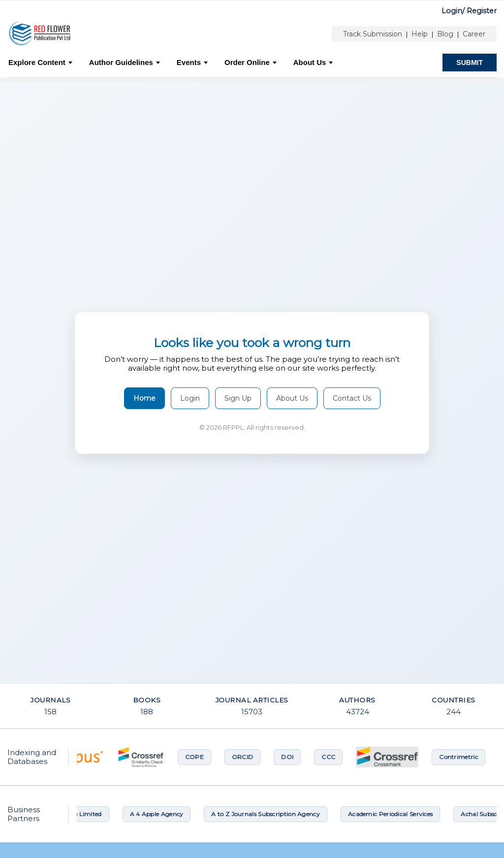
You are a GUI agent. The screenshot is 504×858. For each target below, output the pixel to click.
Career (474, 34)
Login (190, 398)
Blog (445, 34)
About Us (313, 62)
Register (482, 11)
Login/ (453, 11)
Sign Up (238, 398)
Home (144, 398)
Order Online (251, 62)
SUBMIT (470, 63)
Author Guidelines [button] (125, 62)
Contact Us (352, 398)
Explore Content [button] (40, 62)
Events (192, 62)
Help (420, 34)
